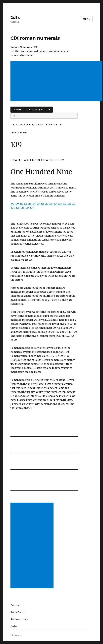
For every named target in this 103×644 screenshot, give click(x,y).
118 (52, 204)
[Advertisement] (57, 81)
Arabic (14, 626)
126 (23, 208)
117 (47, 204)
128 (32, 208)
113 (30, 204)
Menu (87, 19)
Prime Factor (18, 612)
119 (56, 204)
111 (22, 204)
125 (18, 208)
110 (18, 204)
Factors (15, 605)
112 (26, 204)
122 (70, 204)
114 (35, 204)
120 (61, 204)
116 (43, 204)
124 (13, 208)
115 (39, 204)
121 (65, 204)
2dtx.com (15, 635)
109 (13, 204)
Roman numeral (20, 619)
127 (28, 208)
